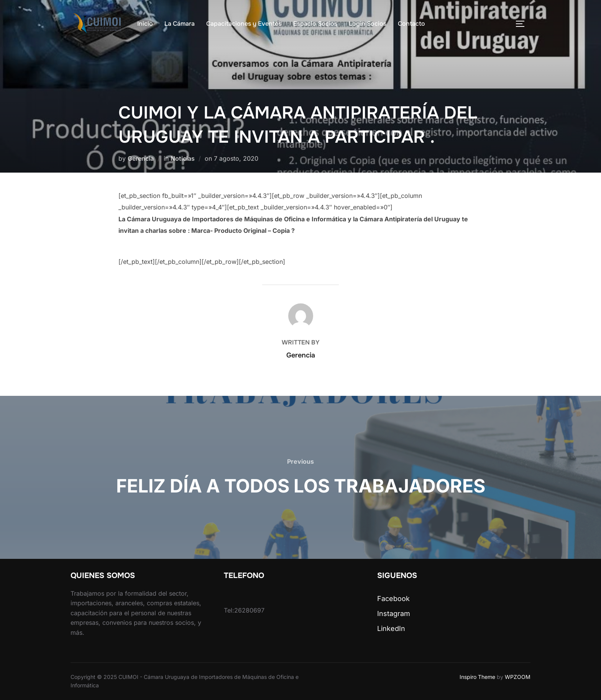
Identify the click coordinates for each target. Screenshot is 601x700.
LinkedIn (391, 628)
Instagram (394, 614)
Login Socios (368, 24)
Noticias (183, 158)
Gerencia (141, 158)
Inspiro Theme (477, 677)
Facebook (393, 599)
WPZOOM (518, 677)
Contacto (411, 24)
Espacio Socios (315, 24)
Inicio (145, 24)
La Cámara (180, 24)
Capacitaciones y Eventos (244, 24)
